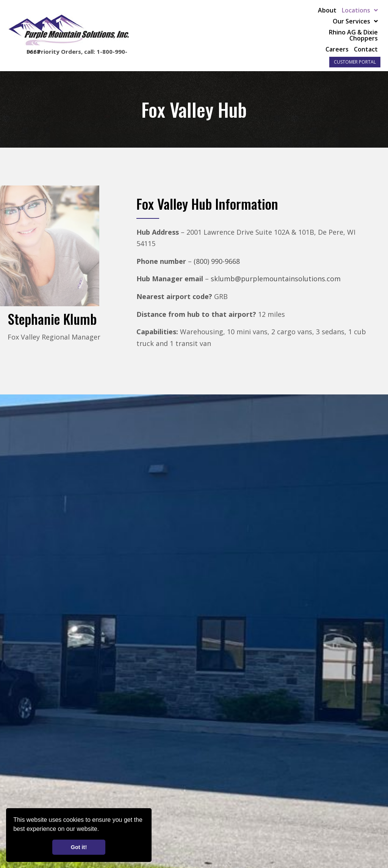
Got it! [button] (79, 847)
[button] (102, 830)
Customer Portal (355, 62)
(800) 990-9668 (217, 261)
